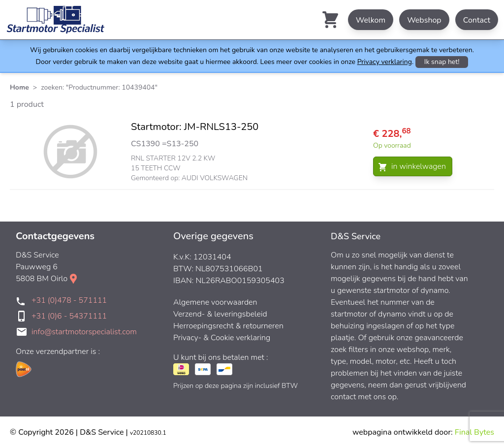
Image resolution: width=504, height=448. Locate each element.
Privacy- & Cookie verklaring (222, 338)
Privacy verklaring (385, 62)
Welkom (371, 20)
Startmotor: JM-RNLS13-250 (195, 127)
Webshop (424, 20)
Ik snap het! (442, 62)
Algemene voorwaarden (215, 302)
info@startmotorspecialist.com (84, 332)
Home (19, 87)
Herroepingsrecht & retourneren (228, 326)
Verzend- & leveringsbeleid (220, 314)
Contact (477, 20)
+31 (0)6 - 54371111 (69, 316)
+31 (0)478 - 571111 (69, 300)
